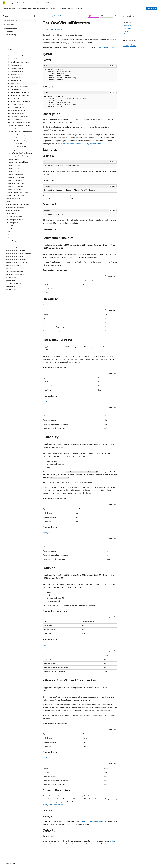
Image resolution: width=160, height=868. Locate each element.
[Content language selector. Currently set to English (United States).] (12, 857)
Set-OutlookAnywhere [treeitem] (15, 180)
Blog (29, 862)
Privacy (46, 862)
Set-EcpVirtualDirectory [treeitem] (15, 174)
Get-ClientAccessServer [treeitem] (15, 68)
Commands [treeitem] (10, 32)
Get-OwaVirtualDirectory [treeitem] (16, 83)
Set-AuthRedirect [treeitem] (13, 159)
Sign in (155, 3)
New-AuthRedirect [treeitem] (14, 98)
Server (46, 645)
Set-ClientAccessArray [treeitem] (15, 165)
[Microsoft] (4, 3)
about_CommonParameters (53, 805)
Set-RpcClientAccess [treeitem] (14, 189)
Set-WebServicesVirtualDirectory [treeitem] (18, 192)
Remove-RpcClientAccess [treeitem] (16, 150)
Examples (128, 26)
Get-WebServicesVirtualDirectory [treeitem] (18, 92)
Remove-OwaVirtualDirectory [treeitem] (17, 144)
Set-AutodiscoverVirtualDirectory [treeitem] (18, 162)
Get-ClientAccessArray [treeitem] (15, 65)
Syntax (127, 20)
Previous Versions (19, 862)
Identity (46, 533)
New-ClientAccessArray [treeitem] (15, 104)
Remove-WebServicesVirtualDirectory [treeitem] (20, 153)
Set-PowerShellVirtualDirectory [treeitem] (18, 186)
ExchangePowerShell (54, 16)
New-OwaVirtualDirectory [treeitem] (16, 113)
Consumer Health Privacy (61, 862)
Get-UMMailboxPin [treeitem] (12, 226)
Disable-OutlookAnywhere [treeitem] (16, 50)
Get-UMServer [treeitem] (11, 229)
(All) (45, 304)
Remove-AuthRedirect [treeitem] (15, 129)
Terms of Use (77, 862)
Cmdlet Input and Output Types (91, 821)
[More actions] (116, 16)
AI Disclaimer (7, 862)
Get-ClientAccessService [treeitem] (16, 71)
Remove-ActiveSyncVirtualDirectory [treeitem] (19, 126)
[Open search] (150, 3)
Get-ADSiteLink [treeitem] (11, 214)
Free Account (152, 9)
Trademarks (88, 862)
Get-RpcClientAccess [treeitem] (14, 89)
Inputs (127, 31)
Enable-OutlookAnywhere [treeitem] (16, 53)
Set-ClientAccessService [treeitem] (15, 171)
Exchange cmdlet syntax (106, 47)
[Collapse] (35, 16)
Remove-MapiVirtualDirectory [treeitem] (17, 141)
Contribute (38, 862)
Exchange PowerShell (55, 29)
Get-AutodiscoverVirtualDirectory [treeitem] (19, 62)
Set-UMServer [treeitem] (11, 280)
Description (127, 23)
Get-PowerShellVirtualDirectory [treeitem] (18, 86)
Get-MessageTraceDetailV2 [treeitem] (15, 220)
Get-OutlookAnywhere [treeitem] (15, 80)
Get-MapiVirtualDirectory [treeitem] (16, 77)
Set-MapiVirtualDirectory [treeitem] (16, 177)
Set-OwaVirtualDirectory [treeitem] (16, 183)
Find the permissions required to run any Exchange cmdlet (81, 143)
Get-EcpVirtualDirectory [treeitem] (15, 74)
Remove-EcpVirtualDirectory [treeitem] (17, 138)
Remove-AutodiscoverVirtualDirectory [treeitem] (20, 132)
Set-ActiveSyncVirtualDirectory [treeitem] (18, 156)
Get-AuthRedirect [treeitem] (13, 59)
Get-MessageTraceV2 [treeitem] (13, 223)
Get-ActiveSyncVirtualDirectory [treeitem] (18, 56)
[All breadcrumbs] (44, 16)
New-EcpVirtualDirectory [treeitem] (16, 107)
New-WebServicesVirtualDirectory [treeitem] (19, 123)
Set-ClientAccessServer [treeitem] (15, 168)
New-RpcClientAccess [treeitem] (15, 120)
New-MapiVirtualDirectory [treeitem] (16, 110)
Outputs (127, 34)
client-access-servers (70, 16)
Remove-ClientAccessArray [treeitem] (16, 135)
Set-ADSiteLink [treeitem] (11, 277)
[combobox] (20, 20)
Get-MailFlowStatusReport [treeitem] (15, 217)
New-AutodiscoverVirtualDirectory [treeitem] (19, 101)
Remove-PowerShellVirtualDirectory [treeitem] (19, 147)
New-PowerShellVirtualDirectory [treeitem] (18, 117)
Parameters (128, 28)
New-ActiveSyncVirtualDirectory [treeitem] (18, 95)
